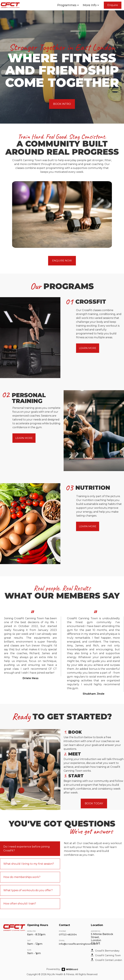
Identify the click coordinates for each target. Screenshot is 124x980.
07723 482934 (68, 934)
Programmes (68, 5)
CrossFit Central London (109, 960)
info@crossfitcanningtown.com (78, 944)
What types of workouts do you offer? (28, 890)
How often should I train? (20, 904)
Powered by (53, 969)
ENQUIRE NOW (62, 261)
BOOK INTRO (62, 104)
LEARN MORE (88, 348)
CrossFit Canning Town (108, 955)
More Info (91, 5)
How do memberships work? (22, 877)
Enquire (113, 5)
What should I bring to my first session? (29, 864)
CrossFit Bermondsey (107, 951)
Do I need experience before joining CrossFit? (27, 849)
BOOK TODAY (94, 803)
